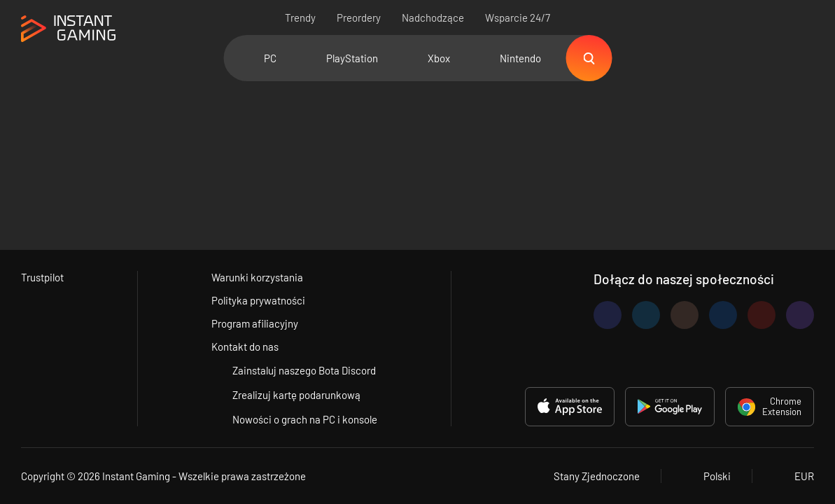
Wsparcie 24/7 (518, 17)
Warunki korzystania (257, 277)
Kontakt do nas (245, 346)
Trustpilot (42, 277)
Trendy (300, 17)
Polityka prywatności (258, 300)
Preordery (359, 17)
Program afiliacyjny (255, 323)
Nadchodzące (433, 17)
